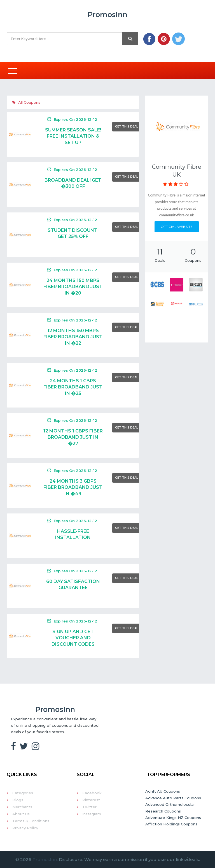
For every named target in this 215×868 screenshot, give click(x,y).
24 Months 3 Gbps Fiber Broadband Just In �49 (73, 487)
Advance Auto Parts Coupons (173, 798)
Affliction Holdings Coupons (171, 824)
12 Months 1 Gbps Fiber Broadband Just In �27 (73, 437)
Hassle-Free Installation (73, 534)
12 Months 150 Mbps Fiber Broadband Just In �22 (73, 337)
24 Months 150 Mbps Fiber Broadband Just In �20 (73, 287)
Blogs (18, 800)
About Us (21, 814)
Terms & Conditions (31, 821)
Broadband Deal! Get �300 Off (73, 183)
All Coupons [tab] (26, 102)
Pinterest (91, 800)
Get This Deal (127, 127)
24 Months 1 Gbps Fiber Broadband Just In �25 (73, 387)
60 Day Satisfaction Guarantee (73, 585)
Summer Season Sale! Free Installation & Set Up (73, 136)
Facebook (92, 793)
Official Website (177, 227)
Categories (23, 793)
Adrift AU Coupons (163, 791)
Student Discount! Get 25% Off (73, 233)
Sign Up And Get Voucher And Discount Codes (73, 638)
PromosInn (45, 859)
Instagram (92, 814)
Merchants (22, 807)
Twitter (89, 807)
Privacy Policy (25, 828)
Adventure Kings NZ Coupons (173, 818)
